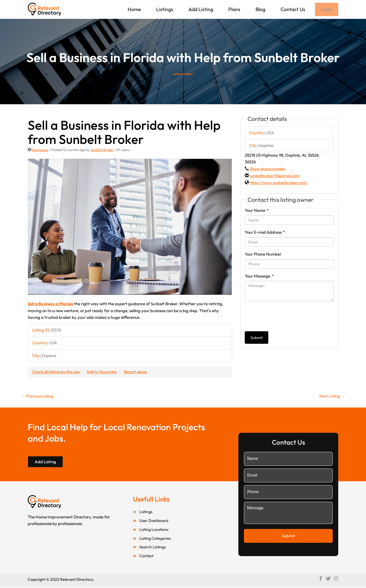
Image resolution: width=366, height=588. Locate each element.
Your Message (259, 276)
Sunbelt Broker (103, 150)
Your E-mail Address (265, 233)
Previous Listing (38, 397)
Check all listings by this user (57, 372)
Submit (257, 338)
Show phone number (268, 169)
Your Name (257, 211)
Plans (234, 9)
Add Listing (200, 9)
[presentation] (287, 317)
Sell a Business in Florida (51, 304)
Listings (164, 9)
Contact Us (292, 9)
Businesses (40, 150)
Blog (260, 9)
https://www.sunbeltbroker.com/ (280, 183)
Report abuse (140, 372)
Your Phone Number (263, 255)
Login (326, 10)
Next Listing (331, 397)
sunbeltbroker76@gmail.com (276, 176)
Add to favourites (105, 372)
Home (134, 9)
